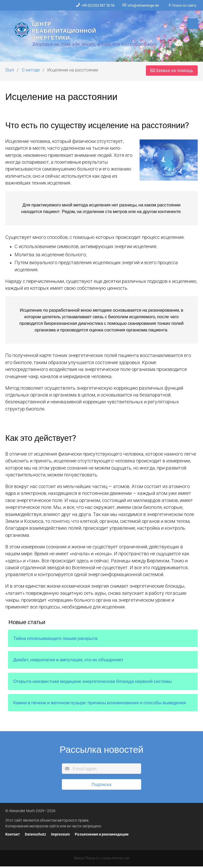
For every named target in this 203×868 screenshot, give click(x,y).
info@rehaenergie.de (141, 5)
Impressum (60, 836)
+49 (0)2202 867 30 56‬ (92, 5)
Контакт (13, 836)
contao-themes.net (115, 860)
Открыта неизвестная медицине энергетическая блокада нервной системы (94, 683)
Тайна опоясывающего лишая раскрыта (56, 640)
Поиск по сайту (184, 5)
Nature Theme (85, 860)
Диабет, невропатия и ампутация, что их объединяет (69, 662)
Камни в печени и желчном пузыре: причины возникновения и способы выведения (101, 705)
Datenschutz (35, 836)
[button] (192, 24)
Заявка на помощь (172, 72)
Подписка (101, 786)
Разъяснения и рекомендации (102, 836)
